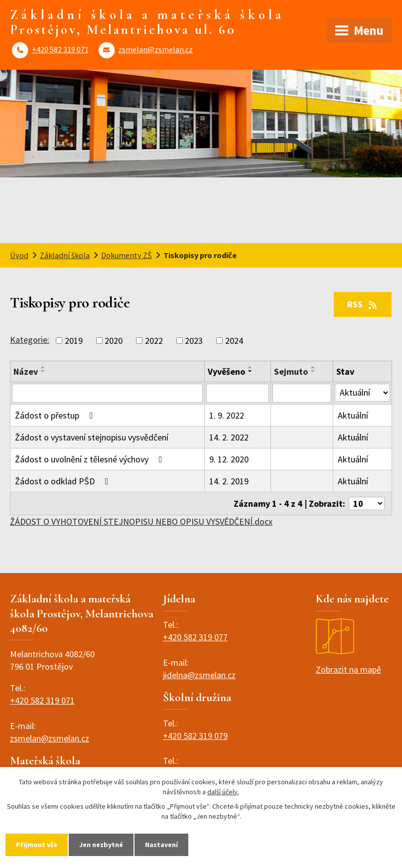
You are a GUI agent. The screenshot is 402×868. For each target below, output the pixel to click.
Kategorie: (30, 340)
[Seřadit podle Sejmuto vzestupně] (313, 367)
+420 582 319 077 (195, 637)
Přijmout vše (37, 845)
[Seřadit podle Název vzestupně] (43, 367)
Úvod (19, 255)
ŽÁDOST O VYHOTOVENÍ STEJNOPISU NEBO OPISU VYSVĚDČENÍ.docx (141, 521)
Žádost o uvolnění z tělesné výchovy (91, 459)
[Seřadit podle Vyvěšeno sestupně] (251, 371)
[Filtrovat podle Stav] (362, 393)
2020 (114, 341)
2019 (74, 341)
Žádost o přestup (56, 415)
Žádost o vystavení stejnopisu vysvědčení (92, 437)
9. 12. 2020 (229, 459)
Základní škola (65, 255)
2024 (234, 341)
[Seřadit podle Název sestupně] (43, 371)
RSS (363, 304)
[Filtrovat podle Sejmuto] (302, 393)
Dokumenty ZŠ (127, 255)
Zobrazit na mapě (348, 647)
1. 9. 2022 (227, 415)
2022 (154, 341)
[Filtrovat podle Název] (107, 393)
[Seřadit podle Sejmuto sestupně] (313, 371)
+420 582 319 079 (195, 736)
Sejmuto (291, 371)
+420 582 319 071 (60, 49)
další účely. (223, 792)
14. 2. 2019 (229, 481)
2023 (194, 341)
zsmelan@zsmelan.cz (155, 49)
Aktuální (353, 415)
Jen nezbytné (101, 845)
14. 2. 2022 (229, 437)
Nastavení (161, 845)
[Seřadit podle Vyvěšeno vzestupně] (251, 367)
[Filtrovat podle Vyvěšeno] (238, 393)
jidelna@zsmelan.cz (199, 675)
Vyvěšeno (226, 371)
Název (26, 371)
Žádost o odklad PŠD (64, 481)
